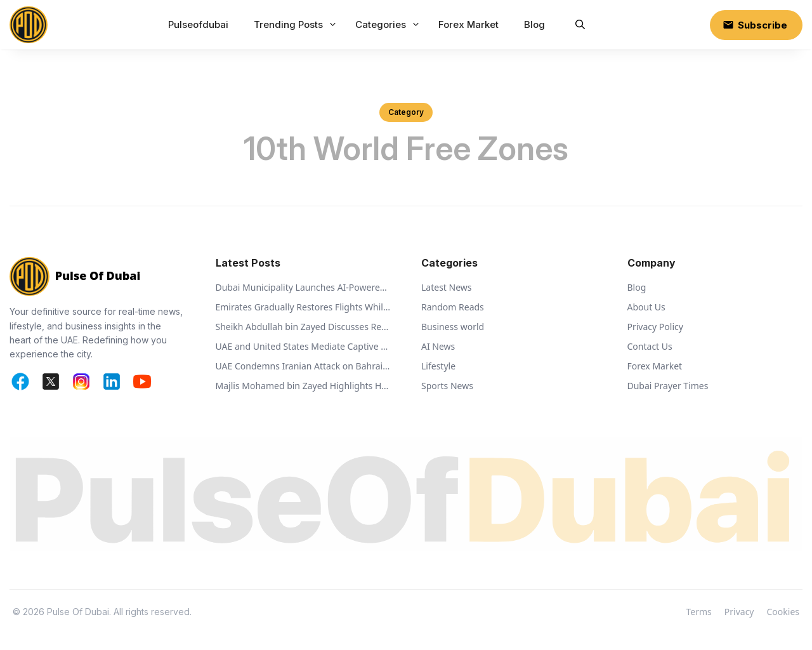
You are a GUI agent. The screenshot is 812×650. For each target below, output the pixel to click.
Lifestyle (438, 366)
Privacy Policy (655, 327)
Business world (453, 327)
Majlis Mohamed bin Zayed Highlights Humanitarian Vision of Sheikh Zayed (304, 386)
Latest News (447, 287)
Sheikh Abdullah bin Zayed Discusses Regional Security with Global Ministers (304, 327)
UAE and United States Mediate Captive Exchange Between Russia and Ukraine (304, 346)
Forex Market (468, 24)
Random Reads (453, 307)
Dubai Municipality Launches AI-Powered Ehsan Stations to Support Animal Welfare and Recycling (304, 287)
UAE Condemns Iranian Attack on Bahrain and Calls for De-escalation (304, 366)
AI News (438, 346)
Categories (389, 25)
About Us (646, 307)
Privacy (739, 612)
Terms (699, 612)
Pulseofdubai (198, 24)
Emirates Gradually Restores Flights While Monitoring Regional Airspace (304, 307)
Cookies (783, 612)
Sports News (447, 386)
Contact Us (650, 346)
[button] (580, 25)
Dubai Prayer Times (668, 386)
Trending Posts (297, 25)
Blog (534, 24)
